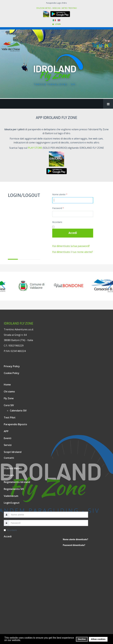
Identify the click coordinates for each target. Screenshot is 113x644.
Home (7, 385)
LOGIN (56, 24)
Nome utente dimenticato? (75, 539)
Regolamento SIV (14, 489)
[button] (22, 640)
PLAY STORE (35, 148)
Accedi (73, 233)
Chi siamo (9, 392)
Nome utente (60, 194)
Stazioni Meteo (13, 468)
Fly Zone (9, 398)
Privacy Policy (12, 366)
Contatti (9, 458)
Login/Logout (12, 503)
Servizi (8, 445)
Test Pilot (10, 417)
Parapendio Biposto (15, 424)
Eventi (8, 438)
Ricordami (57, 222)
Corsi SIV (9, 405)
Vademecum (11, 496)
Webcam (9, 475)
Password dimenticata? (74, 545)
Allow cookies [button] (98, 639)
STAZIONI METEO (44, 8)
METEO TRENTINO (69, 8)
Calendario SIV (18, 411)
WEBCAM (56, 8)
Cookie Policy (12, 373)
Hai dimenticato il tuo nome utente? (73, 252)
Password (58, 208)
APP (6, 431)
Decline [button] (82, 639)
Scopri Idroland (13, 452)
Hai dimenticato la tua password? (71, 246)
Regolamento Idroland (17, 482)
